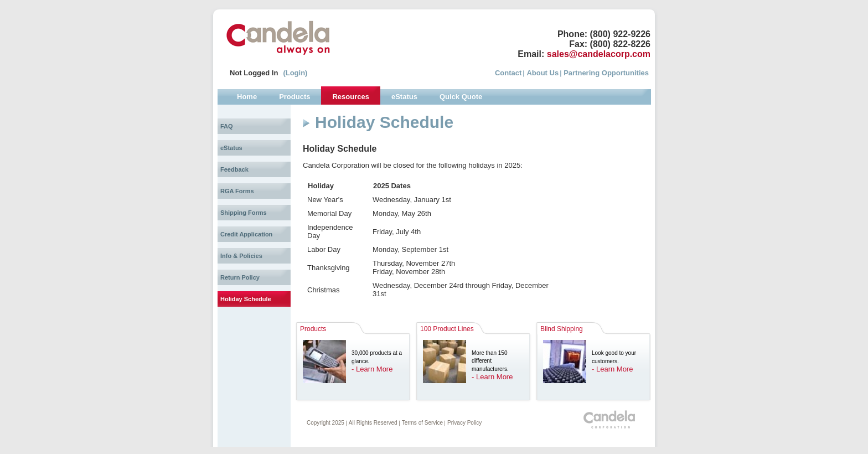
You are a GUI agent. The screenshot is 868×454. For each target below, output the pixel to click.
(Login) (295, 73)
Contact (508, 73)
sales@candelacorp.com (599, 54)
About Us (542, 73)
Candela (278, 38)
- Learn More (372, 369)
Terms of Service (422, 423)
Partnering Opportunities (606, 73)
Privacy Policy (464, 423)
